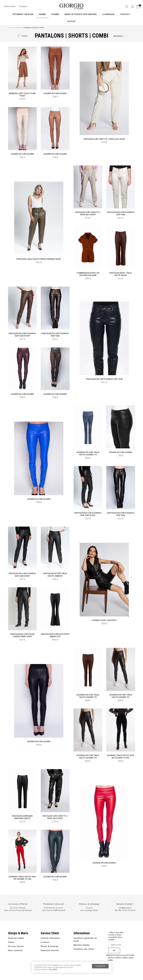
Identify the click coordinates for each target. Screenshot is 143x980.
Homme (55, 14)
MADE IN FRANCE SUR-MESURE (81, 14)
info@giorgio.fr (125, 908)
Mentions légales (82, 945)
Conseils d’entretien (50, 938)
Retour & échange (89, 904)
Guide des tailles (16, 938)
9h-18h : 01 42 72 (125, 910)
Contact (125, 14)
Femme (42, 14)
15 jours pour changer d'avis (89, 909)
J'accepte (100, 966)
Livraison (45, 942)
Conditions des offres (84, 949)
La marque (108, 14)
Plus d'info (53, 969)
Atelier (11, 942)
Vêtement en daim (23, 14)
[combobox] (10, 6)
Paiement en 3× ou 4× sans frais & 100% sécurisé (54, 909)
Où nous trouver (16, 946)
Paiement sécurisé (54, 904)
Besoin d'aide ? (125, 904)
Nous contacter (15, 950)
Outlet (72, 21)
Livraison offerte (18, 904)
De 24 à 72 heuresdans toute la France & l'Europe (18, 909)
